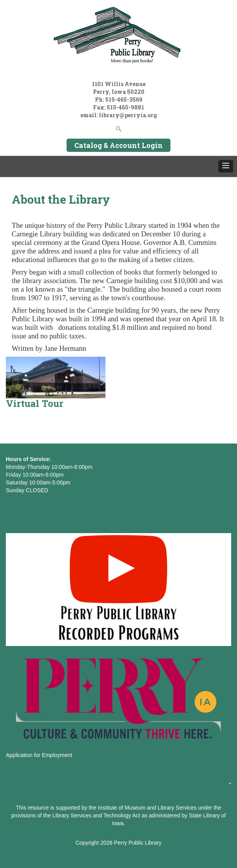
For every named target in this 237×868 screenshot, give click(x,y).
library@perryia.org (127, 115)
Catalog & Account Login (119, 145)
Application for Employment (39, 755)
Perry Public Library (138, 843)
